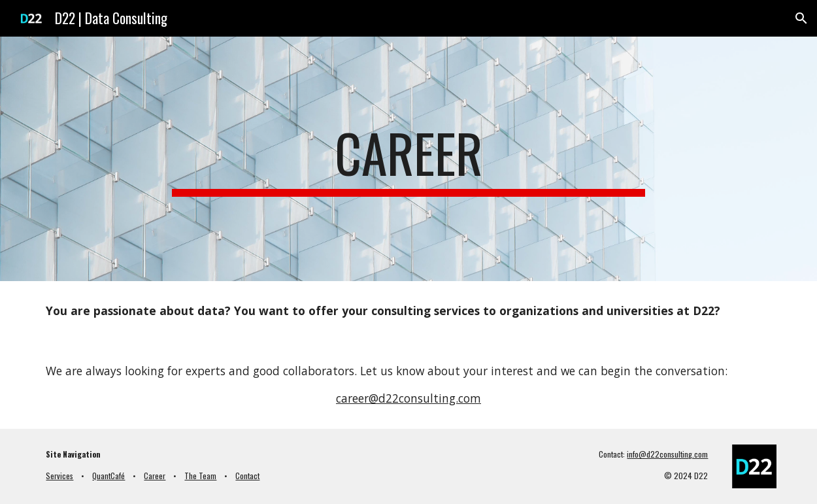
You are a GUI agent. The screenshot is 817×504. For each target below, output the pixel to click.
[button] (801, 18)
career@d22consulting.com (408, 398)
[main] (408, 159)
